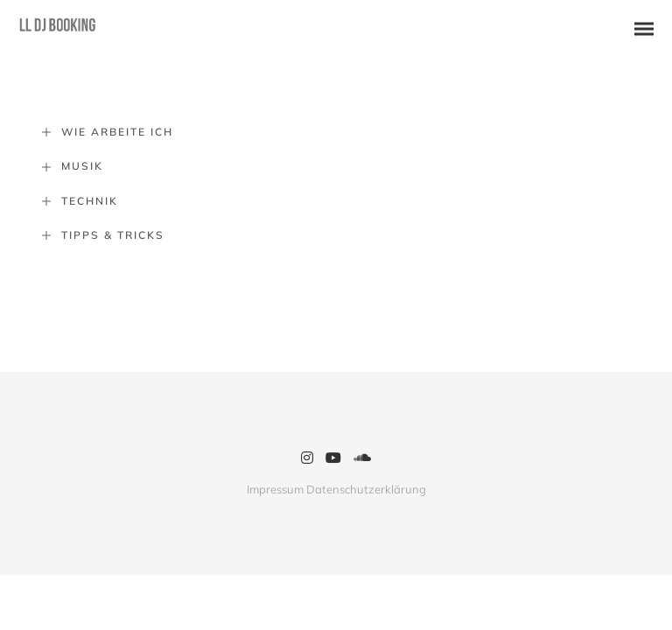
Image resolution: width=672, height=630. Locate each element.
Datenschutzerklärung (366, 489)
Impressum (275, 489)
